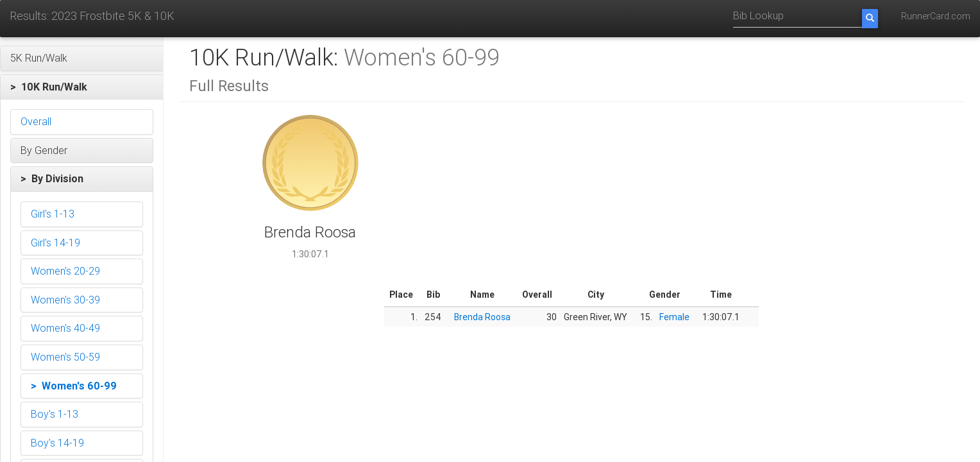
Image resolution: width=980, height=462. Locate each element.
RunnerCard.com (936, 16)
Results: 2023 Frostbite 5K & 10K (92, 16)
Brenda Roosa (482, 317)
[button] (82, 58)
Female (674, 317)
